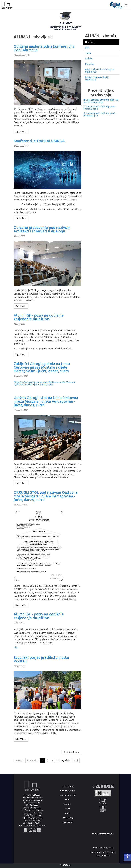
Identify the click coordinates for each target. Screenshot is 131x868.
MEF (106, 856)
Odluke (89, 58)
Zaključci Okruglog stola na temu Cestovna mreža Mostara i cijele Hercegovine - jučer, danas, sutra (42, 367)
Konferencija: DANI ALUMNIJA (39, 141)
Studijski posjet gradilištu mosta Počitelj (41, 659)
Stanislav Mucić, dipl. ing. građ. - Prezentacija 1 (100, 108)
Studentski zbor (68, 786)
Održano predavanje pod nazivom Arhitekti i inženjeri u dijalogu (42, 229)
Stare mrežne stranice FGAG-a (103, 834)
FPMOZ (113, 852)
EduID (68, 809)
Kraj (76, 760)
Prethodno (33, 760)
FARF (104, 852)
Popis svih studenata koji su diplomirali (100, 71)
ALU (92, 852)
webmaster (65, 865)
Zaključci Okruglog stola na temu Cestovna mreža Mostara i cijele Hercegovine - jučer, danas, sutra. (45, 383)
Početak (20, 760)
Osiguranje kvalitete (68, 791)
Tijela (88, 53)
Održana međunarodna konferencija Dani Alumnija (44, 48)
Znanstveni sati (68, 822)
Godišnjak (68, 804)
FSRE (98, 856)
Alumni (68, 800)
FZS (102, 856)
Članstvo (90, 64)
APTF (96, 852)
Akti (87, 48)
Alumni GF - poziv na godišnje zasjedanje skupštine (39, 317)
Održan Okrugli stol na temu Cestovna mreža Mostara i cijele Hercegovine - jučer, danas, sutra (46, 401)
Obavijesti (90, 42)
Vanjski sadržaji (68, 818)
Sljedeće (66, 760)
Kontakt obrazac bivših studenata (97, 78)
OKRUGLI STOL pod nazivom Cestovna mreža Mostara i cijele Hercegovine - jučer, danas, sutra (46, 496)
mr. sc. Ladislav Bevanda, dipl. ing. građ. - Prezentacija (101, 101)
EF (100, 852)
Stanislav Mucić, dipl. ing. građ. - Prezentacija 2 (100, 114)
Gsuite (68, 813)
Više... (16, 647)
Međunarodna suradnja (68, 795)
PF (109, 856)
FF (108, 852)
